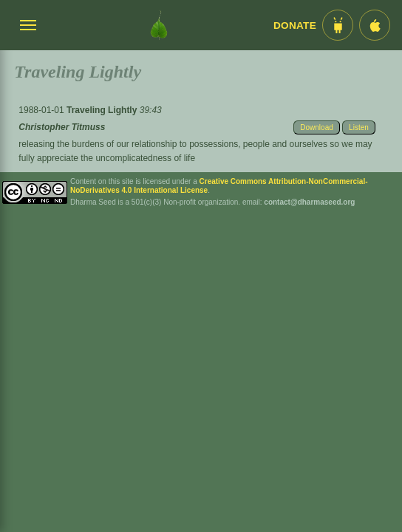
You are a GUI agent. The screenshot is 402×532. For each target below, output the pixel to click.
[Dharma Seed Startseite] (159, 25)
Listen (359, 127)
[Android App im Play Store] (338, 25)
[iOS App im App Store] (375, 25)
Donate (295, 25)
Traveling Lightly (103, 110)
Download (316, 127)
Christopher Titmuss (62, 127)
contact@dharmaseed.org (309, 202)
